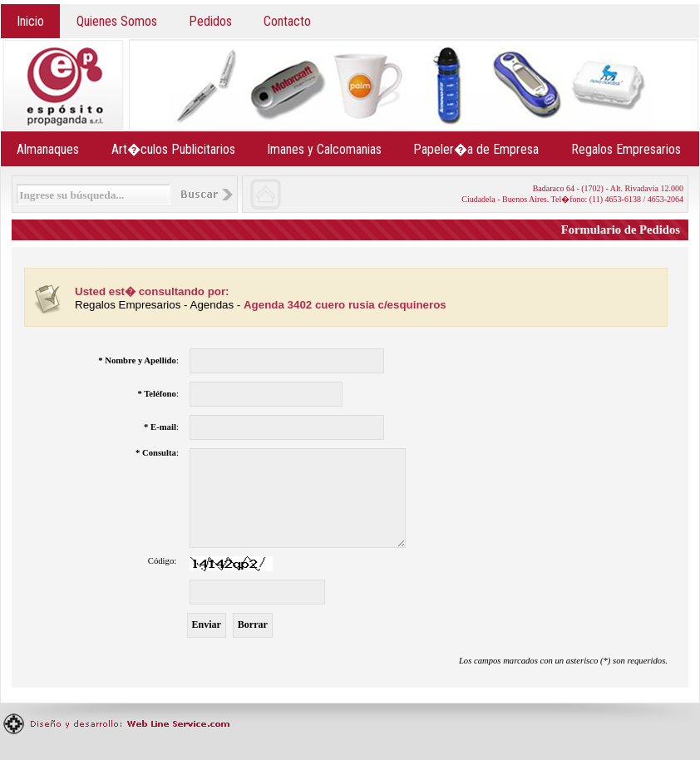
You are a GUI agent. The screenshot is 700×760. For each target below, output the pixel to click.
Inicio (30, 21)
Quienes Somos (117, 21)
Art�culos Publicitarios (173, 149)
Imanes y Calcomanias (324, 149)
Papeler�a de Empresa (476, 149)
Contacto (287, 21)
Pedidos (210, 21)
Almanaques (48, 149)
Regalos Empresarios (626, 149)
